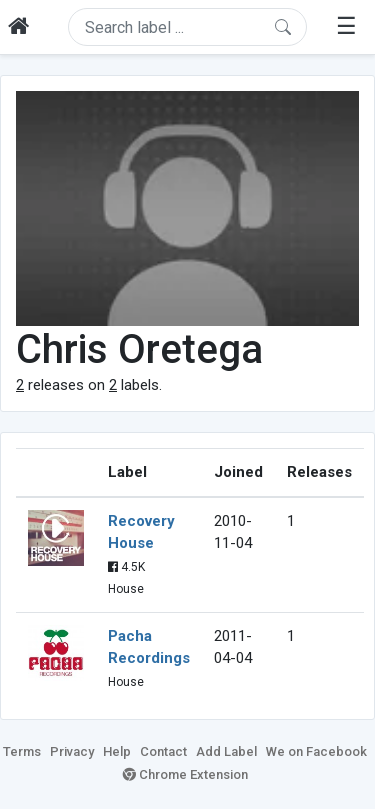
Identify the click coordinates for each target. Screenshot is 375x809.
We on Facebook (316, 751)
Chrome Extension (185, 774)
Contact (163, 751)
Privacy (72, 751)
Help (117, 751)
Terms (22, 751)
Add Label (226, 751)
